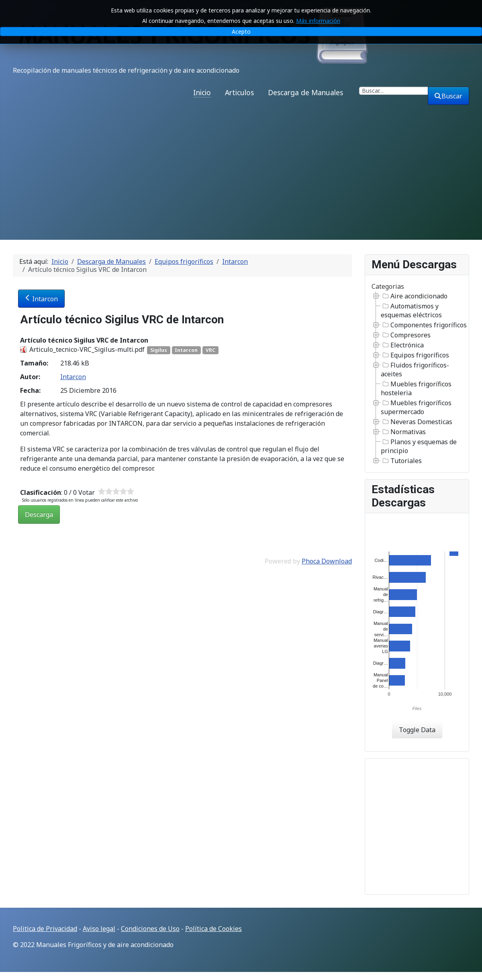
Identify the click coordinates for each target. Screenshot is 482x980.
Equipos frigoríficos (415, 355)
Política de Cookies (213, 929)
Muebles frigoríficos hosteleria (416, 388)
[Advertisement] (241, 180)
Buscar (448, 96)
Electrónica (402, 345)
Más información (318, 21)
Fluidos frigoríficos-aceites (415, 370)
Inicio (202, 92)
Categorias (388, 286)
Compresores (406, 335)
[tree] (417, 379)
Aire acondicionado (414, 296)
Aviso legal (99, 929)
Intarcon (41, 299)
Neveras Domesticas (417, 422)
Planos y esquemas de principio (419, 446)
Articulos (239, 92)
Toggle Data (417, 730)
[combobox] (394, 91)
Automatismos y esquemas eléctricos (411, 310)
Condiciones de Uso (150, 929)
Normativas (403, 432)
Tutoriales (401, 461)
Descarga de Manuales (305, 92)
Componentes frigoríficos (424, 325)
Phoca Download (327, 561)
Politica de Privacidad (45, 929)
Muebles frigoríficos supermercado (416, 407)
